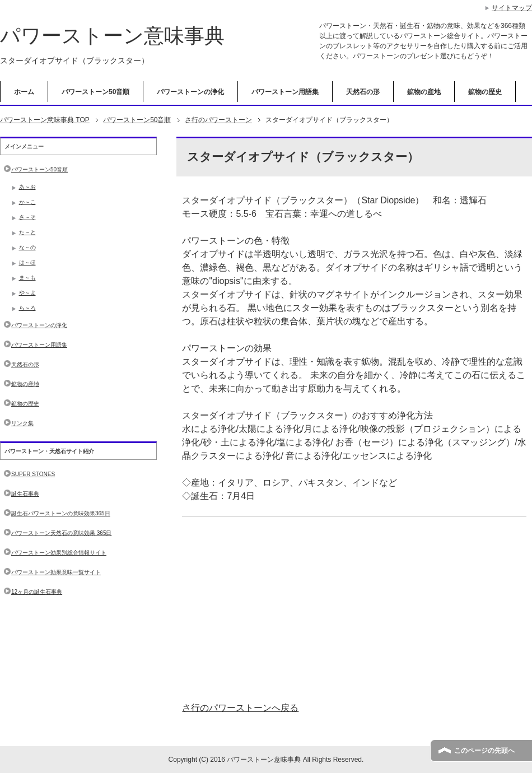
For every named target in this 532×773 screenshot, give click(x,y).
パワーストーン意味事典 (112, 36)
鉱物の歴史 (485, 92)
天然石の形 (363, 92)
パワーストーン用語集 (285, 92)
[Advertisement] (354, 609)
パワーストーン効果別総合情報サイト (59, 553)
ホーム (24, 92)
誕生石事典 (25, 494)
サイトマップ (512, 8)
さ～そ (27, 217)
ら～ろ (27, 308)
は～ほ (27, 262)
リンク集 (22, 423)
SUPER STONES (33, 474)
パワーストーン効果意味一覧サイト (56, 572)
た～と (27, 232)
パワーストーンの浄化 (190, 92)
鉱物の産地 (424, 92)
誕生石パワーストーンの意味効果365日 (61, 513)
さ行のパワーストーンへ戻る (240, 708)
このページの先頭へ (484, 751)
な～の (27, 247)
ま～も (27, 278)
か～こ (27, 202)
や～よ (27, 293)
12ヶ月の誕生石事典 (37, 592)
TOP (45, 120)
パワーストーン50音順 (95, 92)
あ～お (27, 187)
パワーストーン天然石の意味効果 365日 (61, 533)
